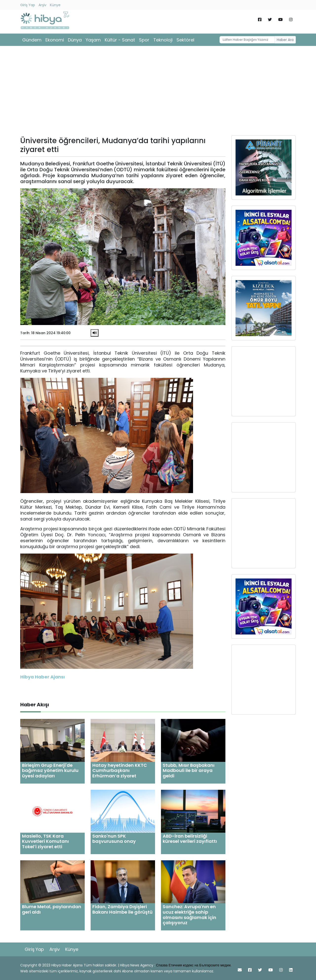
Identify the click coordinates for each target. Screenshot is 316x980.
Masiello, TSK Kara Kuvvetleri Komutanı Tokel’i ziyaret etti (45, 841)
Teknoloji (163, 40)
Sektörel (185, 40)
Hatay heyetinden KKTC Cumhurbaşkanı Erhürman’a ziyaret (120, 770)
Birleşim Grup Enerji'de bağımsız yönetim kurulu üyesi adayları (50, 770)
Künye (55, 5)
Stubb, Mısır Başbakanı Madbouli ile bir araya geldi (189, 770)
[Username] (247, 40)
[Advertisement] (158, 92)
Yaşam (93, 40)
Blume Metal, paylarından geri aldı (52, 909)
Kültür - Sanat (120, 40)
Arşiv (42, 5)
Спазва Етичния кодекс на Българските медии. (194, 965)
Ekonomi (55, 40)
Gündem (32, 40)
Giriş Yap (28, 5)
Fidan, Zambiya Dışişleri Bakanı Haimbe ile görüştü (122, 909)
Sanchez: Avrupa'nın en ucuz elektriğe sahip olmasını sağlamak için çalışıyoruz (189, 915)
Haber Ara (285, 40)
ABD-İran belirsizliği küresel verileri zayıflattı (190, 839)
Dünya (75, 40)
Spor (144, 40)
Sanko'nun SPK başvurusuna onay (114, 839)
